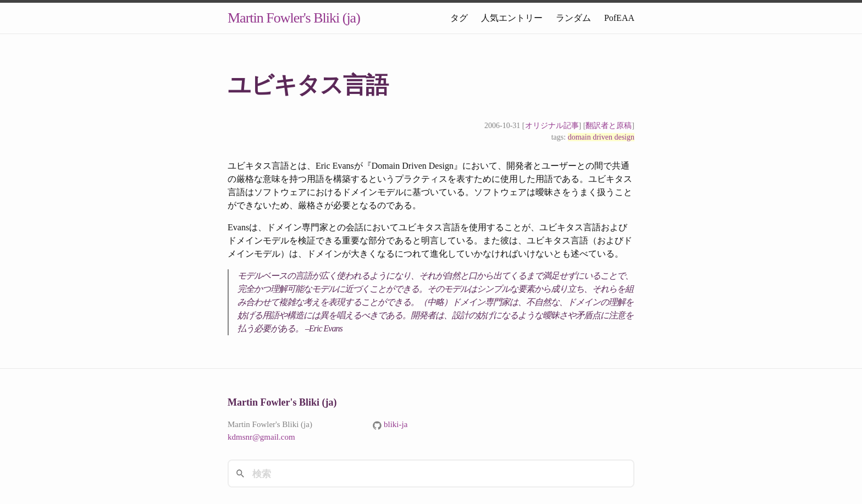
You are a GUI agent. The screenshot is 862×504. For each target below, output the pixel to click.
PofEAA (619, 18)
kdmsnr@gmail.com (261, 437)
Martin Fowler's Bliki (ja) (294, 18)
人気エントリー (512, 18)
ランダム (573, 18)
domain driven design (601, 137)
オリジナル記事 (552, 126)
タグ (459, 18)
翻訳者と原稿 (609, 126)
